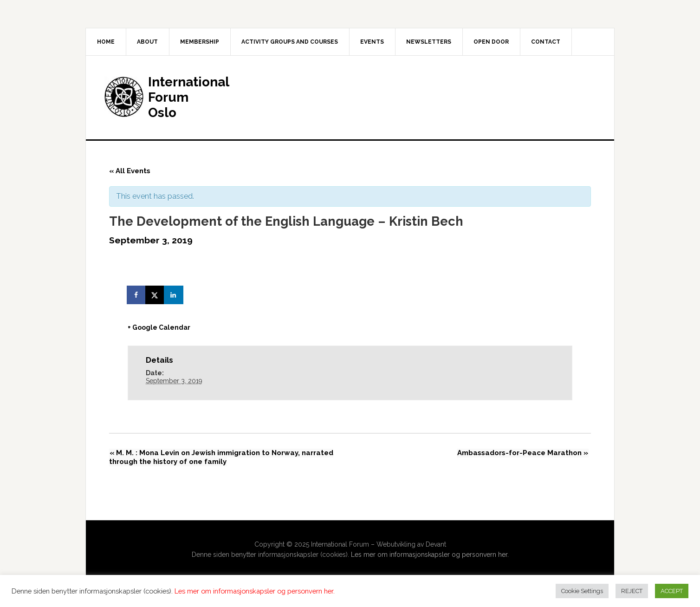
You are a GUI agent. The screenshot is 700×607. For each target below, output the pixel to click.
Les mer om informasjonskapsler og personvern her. (430, 555)
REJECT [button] (632, 591)
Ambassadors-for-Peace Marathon (523, 453)
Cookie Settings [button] (582, 591)
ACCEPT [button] (672, 591)
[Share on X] (156, 295)
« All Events (130, 171)
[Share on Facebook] (137, 295)
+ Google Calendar (159, 327)
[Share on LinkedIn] (174, 295)
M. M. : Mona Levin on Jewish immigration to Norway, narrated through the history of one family (221, 458)
